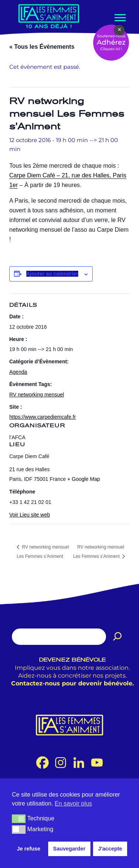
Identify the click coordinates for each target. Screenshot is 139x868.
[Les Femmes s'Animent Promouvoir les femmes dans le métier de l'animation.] (49, 16)
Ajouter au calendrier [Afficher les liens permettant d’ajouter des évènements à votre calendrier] (52, 274)
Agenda (18, 372)
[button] (19, 819)
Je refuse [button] (29, 849)
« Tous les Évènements (42, 47)
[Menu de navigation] (119, 18)
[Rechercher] (118, 637)
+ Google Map (83, 479)
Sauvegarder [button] (69, 849)
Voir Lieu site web (30, 515)
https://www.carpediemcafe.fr (43, 417)
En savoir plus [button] (74, 803)
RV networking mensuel (37, 395)
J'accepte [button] (110, 849)
